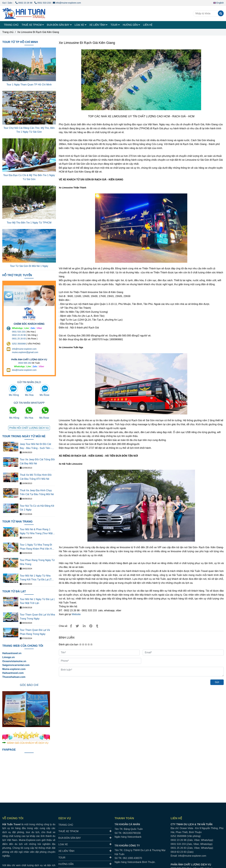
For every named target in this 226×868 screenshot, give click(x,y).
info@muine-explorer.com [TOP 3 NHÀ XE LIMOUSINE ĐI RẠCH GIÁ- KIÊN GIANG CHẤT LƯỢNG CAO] (67, 3)
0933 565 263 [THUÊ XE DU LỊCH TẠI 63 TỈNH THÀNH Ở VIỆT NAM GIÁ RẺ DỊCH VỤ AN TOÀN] (25, 363)
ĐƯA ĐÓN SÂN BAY (59, 25)
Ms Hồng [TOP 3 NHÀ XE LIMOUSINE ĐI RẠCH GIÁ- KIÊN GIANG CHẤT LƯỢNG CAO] (14, 395)
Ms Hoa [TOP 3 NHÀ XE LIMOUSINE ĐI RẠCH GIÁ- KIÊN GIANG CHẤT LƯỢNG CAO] (29, 395)
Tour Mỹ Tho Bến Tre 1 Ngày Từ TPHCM (29, 223)
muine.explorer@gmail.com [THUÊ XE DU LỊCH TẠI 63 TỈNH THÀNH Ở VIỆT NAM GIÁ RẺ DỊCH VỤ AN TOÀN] (25, 352)
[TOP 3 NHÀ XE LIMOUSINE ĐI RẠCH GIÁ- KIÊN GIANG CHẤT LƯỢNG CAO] (71, 626)
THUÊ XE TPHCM (33, 25)
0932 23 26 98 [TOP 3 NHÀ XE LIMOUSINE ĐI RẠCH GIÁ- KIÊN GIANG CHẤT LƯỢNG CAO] (24, 3)
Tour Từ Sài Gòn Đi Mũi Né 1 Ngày (29, 266)
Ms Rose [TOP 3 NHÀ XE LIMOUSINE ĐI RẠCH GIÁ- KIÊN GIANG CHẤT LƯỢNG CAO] (44, 395)
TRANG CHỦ (11, 25)
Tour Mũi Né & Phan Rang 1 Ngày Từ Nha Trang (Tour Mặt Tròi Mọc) (36, 532)
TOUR (115, 25)
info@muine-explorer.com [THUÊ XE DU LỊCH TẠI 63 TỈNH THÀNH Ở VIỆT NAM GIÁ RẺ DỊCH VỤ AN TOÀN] (24, 349)
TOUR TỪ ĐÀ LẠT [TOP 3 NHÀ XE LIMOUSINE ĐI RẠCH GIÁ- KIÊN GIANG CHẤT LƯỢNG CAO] (14, 591)
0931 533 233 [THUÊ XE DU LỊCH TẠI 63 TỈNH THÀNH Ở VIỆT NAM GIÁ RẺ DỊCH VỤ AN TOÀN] (19, 332)
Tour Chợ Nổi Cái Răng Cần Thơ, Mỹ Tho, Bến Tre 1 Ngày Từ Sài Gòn (29, 130)
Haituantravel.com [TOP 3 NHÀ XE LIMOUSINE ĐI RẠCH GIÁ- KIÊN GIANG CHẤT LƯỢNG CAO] (13, 673)
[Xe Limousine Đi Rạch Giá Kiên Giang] (24, 13)
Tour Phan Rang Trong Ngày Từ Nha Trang (37, 562)
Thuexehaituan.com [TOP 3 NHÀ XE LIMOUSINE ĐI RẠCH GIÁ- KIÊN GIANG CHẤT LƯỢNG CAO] (14, 677)
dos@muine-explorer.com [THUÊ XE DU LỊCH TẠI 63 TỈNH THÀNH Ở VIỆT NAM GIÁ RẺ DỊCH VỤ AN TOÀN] (24, 370)
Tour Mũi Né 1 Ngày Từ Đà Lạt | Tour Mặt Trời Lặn (37, 601)
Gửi (217, 682)
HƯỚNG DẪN (131, 25)
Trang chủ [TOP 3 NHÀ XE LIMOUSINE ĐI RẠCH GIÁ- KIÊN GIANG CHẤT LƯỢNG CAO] (8, 32)
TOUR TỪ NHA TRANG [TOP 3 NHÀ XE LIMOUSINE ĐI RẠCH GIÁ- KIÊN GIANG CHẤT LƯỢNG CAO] (17, 521)
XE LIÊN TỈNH (98, 25)
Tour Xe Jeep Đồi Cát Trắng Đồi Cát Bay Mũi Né (37, 461)
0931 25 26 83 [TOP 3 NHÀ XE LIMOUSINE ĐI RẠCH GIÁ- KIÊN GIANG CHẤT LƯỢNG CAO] (19, 339)
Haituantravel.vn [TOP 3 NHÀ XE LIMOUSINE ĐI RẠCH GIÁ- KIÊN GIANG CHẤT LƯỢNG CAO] (12, 653)
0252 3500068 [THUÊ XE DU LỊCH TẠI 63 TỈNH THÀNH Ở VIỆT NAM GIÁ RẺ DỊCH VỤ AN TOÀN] (19, 344)
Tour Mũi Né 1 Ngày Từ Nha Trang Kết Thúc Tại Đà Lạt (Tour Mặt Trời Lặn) (37, 578)
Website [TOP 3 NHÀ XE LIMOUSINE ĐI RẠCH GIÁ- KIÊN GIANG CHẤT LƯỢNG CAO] (76, 614)
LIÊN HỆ (148, 25)
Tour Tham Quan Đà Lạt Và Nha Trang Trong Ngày (37, 617)
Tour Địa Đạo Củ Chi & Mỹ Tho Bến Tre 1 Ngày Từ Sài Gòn (29, 177)
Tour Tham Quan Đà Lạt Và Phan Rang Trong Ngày (35, 632)
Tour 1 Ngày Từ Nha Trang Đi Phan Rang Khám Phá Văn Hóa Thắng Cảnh (37, 547)
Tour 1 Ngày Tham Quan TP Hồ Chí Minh (29, 85)
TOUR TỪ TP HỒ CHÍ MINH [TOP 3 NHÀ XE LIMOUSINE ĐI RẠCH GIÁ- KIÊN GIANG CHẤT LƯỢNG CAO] (20, 42)
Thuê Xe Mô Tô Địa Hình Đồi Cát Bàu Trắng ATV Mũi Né (36, 477)
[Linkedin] (84, 626)
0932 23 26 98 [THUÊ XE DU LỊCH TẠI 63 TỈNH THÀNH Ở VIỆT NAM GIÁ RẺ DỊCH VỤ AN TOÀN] (19, 335)
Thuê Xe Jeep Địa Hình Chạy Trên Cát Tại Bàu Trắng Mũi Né (37, 492)
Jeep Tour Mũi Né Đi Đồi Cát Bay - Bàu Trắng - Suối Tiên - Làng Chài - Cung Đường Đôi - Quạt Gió (37, 446)
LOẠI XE (81, 25)
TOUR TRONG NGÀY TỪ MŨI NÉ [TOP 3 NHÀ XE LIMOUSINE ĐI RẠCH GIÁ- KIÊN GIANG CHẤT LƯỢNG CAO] (24, 436)
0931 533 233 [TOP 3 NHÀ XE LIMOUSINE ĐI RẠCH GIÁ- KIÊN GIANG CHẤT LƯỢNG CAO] (43, 3)
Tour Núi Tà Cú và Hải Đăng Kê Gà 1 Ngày (37, 508)
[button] (219, 3)
